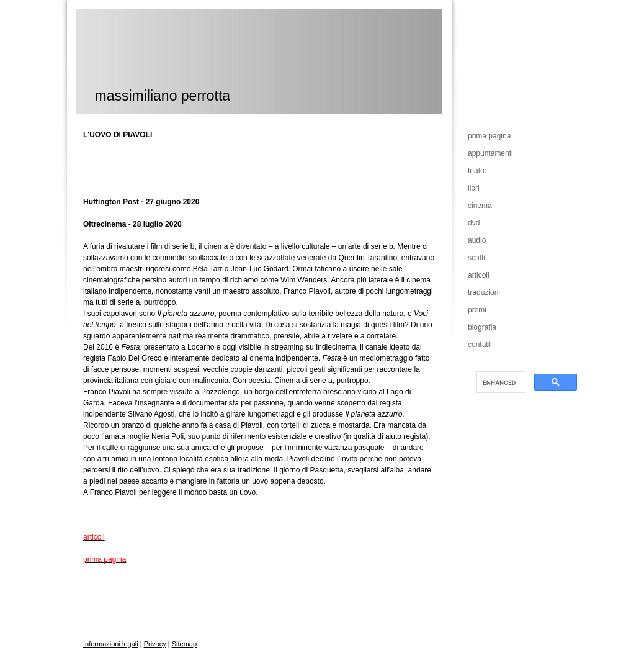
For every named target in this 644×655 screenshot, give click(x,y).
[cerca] (500, 382)
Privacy (155, 644)
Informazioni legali (111, 644)
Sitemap (184, 644)
